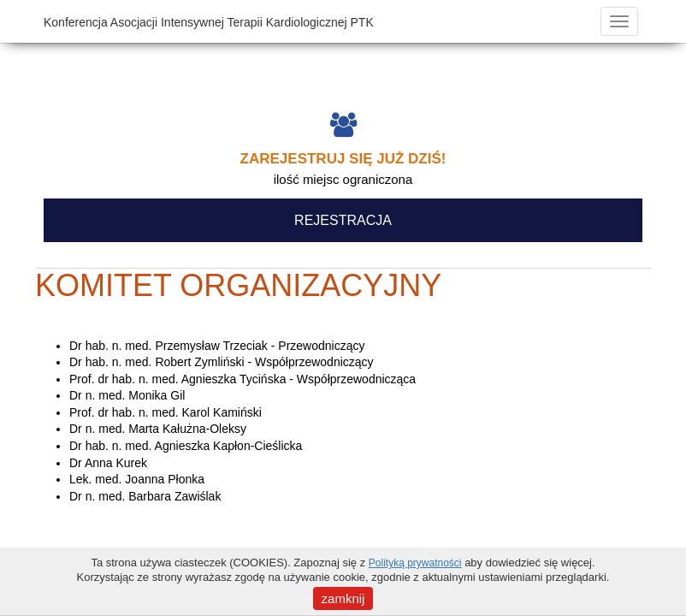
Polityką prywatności (415, 563)
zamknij (343, 598)
